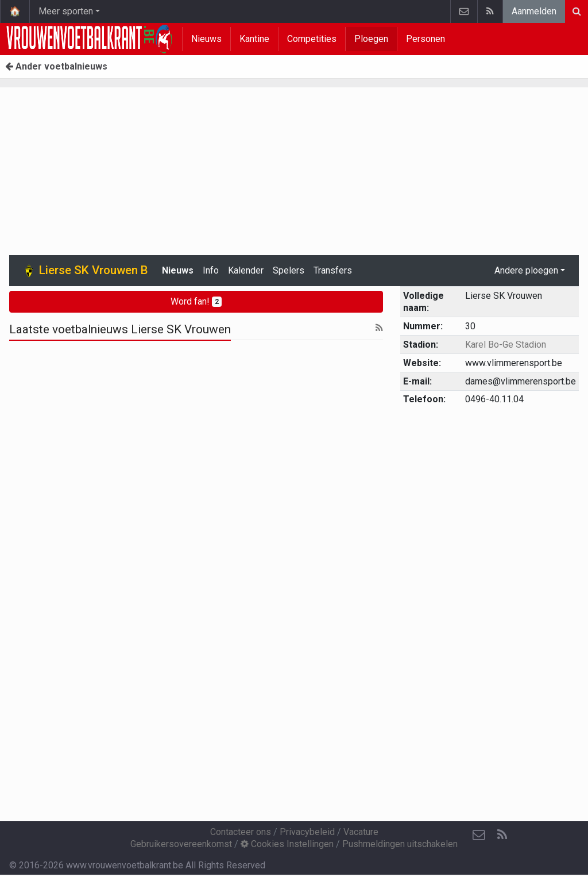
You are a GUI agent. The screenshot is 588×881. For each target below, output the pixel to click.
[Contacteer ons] (479, 835)
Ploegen (371, 39)
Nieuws (206, 39)
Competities (312, 39)
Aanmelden (534, 11)
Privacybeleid (307, 832)
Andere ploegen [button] (526, 270)
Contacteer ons (241, 832)
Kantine (254, 39)
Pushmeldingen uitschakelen (400, 844)
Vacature (361, 832)
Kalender (246, 270)
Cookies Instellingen (287, 844)
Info (211, 270)
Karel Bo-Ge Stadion (506, 345)
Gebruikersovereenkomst (181, 844)
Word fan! (196, 301)
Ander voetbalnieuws (56, 66)
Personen (425, 39)
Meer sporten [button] (66, 11)
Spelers (289, 270)
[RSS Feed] (502, 835)
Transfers (333, 270)
